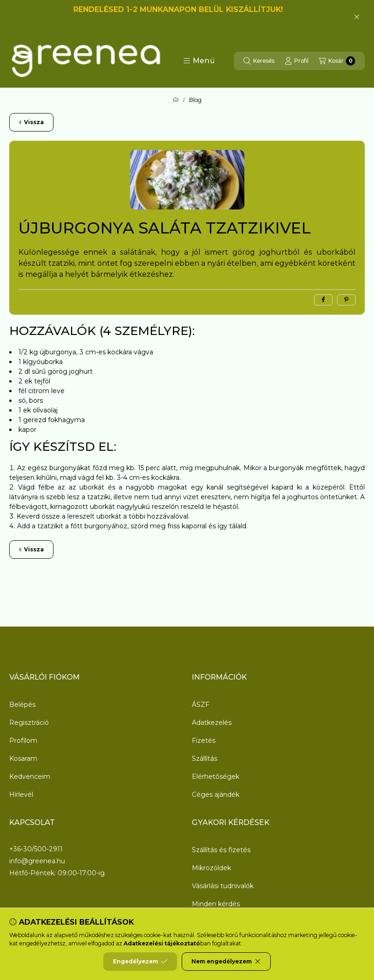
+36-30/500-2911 (36, 849)
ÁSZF (201, 705)
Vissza (31, 122)
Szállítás (205, 759)
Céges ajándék (216, 795)
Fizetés (204, 741)
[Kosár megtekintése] (337, 61)
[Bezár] (357, 17)
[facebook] (323, 300)
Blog (195, 100)
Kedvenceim (30, 777)
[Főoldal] (176, 100)
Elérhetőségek (216, 777)
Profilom (23, 741)
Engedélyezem (140, 962)
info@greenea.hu (37, 861)
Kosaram (23, 759)
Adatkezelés (212, 723)
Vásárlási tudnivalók (223, 886)
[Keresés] (259, 61)
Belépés (22, 705)
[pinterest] (346, 300)
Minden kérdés (216, 904)
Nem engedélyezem (226, 962)
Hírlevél (21, 795)
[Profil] (297, 61)
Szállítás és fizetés (221, 850)
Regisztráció (29, 723)
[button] (199, 61)
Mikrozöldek (211, 868)
